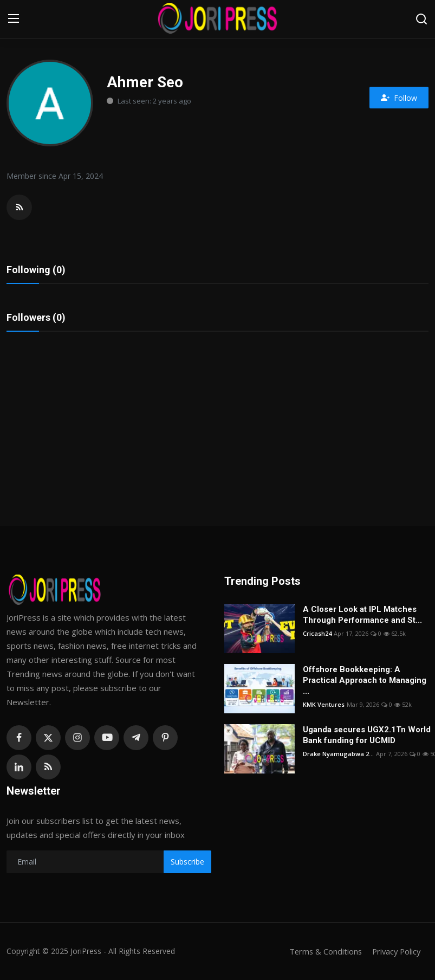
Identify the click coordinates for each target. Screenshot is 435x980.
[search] (421, 19)
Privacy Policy (395, 951)
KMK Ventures (324, 704)
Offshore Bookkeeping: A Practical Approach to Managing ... (365, 680)
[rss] (48, 767)
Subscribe (187, 862)
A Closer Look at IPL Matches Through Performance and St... (362, 615)
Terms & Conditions (322, 951)
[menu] (14, 19)
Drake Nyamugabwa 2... (338, 754)
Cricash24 (317, 633)
